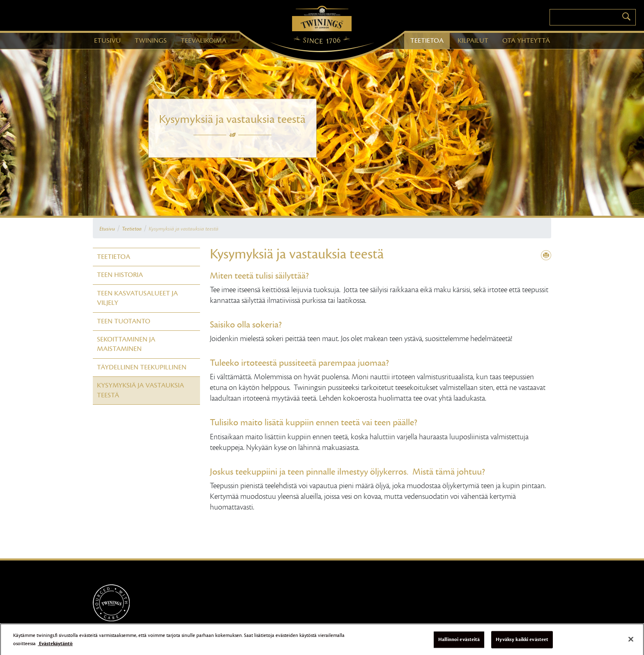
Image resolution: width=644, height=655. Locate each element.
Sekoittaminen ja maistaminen (126, 344)
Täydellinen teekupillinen (142, 367)
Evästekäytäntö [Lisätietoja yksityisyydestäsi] (55, 646)
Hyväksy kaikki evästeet (522, 642)
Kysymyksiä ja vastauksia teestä (184, 229)
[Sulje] (631, 642)
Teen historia (120, 275)
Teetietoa (132, 229)
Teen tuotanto (124, 321)
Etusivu (107, 229)
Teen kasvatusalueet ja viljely (137, 298)
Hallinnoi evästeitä (459, 642)
